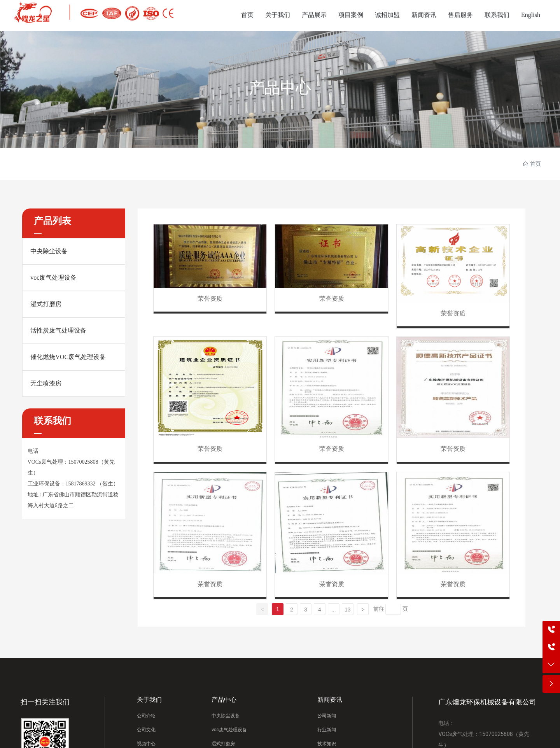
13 (348, 610)
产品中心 (280, 88)
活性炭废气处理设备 (58, 330)
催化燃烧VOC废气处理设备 (68, 357)
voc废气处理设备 (53, 278)
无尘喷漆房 (46, 383)
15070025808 (83, 462)
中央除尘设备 (49, 251)
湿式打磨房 (46, 304)
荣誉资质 (210, 299)
